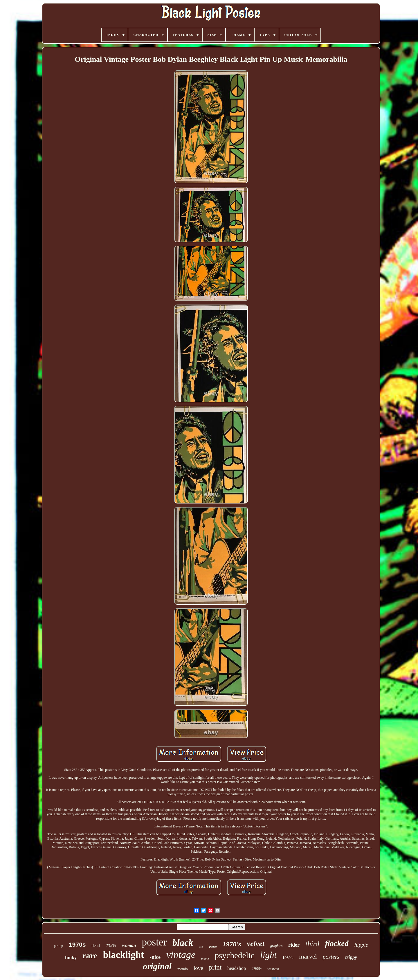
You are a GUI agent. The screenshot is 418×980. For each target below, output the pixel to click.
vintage (181, 955)
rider (294, 945)
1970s (77, 944)
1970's (232, 944)
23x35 (111, 945)
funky (71, 958)
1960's (288, 958)
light (268, 955)
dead (96, 945)
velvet (256, 944)
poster (154, 942)
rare (90, 955)
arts (201, 947)
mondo (183, 969)
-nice (155, 957)
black (183, 943)
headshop (237, 968)
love (198, 968)
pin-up (58, 946)
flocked (337, 943)
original (157, 966)
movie (205, 959)
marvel (308, 956)
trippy (351, 957)
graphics (276, 946)
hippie (361, 945)
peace (213, 946)
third (312, 944)
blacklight (124, 955)
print (215, 967)
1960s (256, 969)
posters (331, 957)
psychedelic (234, 955)
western (273, 969)
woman (129, 945)
